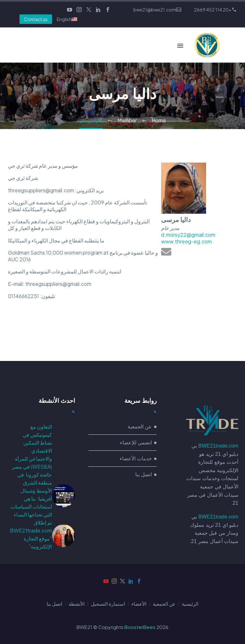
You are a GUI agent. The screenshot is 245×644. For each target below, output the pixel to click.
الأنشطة (77, 604)
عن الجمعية (164, 604)
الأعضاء (139, 604)
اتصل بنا (54, 604)
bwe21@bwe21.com (155, 10)
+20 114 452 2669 (213, 10)
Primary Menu (180, 46)
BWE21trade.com (218, 446)
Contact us (36, 19)
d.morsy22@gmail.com (188, 235)
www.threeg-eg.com (186, 241)
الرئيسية (190, 604)
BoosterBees (140, 627)
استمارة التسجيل (108, 604)
